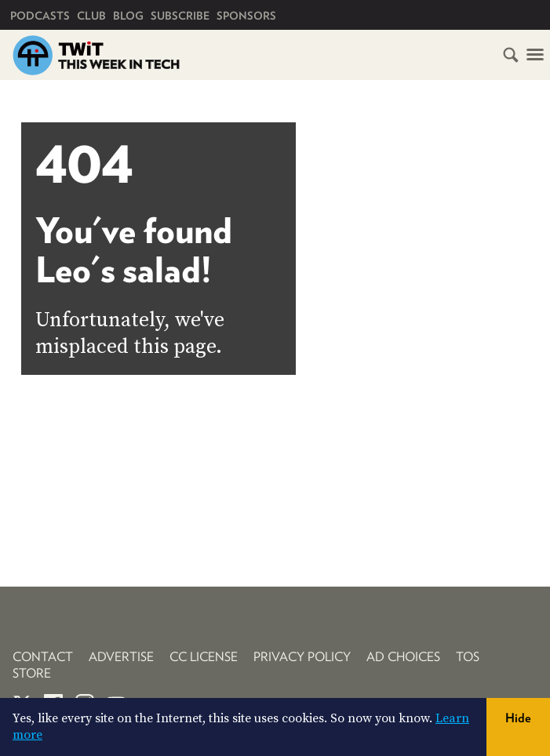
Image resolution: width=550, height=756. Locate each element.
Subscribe (180, 16)
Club (91, 16)
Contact (43, 657)
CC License (204, 657)
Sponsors (246, 16)
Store (32, 673)
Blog (128, 16)
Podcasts (40, 16)
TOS (468, 657)
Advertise (121, 657)
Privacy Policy (302, 657)
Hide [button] (518, 718)
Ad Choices (403, 657)
